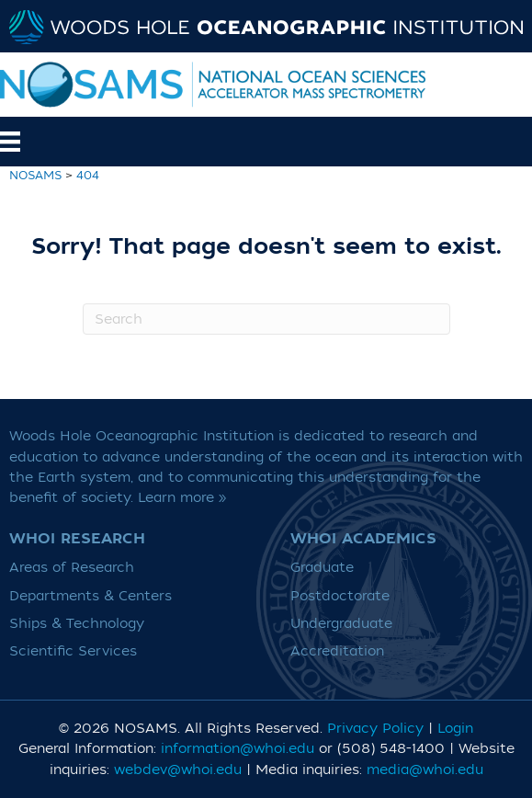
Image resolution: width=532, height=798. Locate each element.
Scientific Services (73, 651)
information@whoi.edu (238, 749)
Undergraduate (341, 624)
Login (455, 729)
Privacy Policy (375, 729)
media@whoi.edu (425, 770)
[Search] (266, 319)
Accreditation (337, 651)
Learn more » (182, 498)
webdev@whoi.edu (178, 770)
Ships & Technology (77, 624)
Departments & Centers (91, 596)
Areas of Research (72, 568)
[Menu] (36, 142)
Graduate (322, 568)
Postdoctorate (340, 596)
